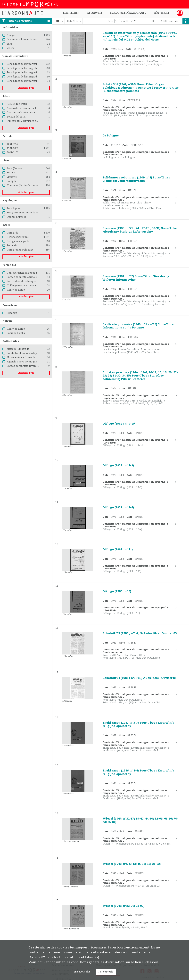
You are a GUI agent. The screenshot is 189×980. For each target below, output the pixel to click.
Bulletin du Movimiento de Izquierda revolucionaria (37, 121)
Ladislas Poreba (16, 333)
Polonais (12, 246)
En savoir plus (82, 972)
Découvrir (94, 13)
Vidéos (11, 48)
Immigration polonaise (20, 250)
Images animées (16, 217)
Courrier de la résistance (21, 113)
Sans (10, 44)
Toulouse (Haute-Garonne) (23, 185)
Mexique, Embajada (18, 349)
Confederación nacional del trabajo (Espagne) (33, 273)
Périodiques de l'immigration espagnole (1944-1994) (36, 68)
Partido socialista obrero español (26, 277)
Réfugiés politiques (18, 237)
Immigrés (12, 233)
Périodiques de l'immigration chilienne (29, 77)
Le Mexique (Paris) (17, 104)
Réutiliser (161, 13)
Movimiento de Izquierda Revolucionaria (30, 358)
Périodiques (13, 209)
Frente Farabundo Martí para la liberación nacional (37, 353)
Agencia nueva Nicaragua (22, 362)
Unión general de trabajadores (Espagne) (30, 286)
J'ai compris (106, 972)
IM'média (12, 313)
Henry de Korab (16, 290)
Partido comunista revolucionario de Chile (31, 366)
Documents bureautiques (22, 40)
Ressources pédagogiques (128, 13)
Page (110, 21)
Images (11, 35)
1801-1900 (13, 144)
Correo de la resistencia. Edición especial (30, 108)
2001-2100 (13, 153)
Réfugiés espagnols (18, 241)
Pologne (12, 181)
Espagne (12, 177)
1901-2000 (13, 148)
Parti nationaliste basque (21, 281)
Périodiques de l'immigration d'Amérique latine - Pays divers (41, 81)
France (11, 173)
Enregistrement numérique (23, 213)
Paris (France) (15, 168)
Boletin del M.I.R (16, 117)
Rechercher (71, 13)
